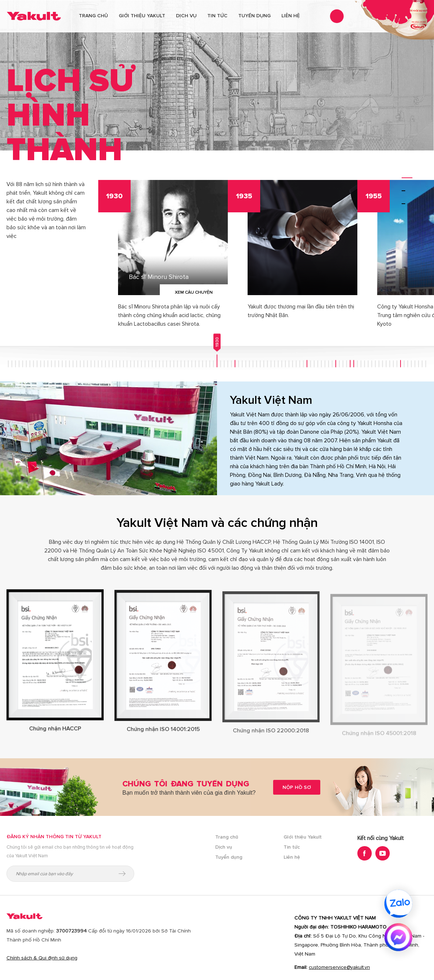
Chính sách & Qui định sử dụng (42, 958)
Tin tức (217, 16)
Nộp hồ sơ (297, 787)
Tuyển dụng (254, 16)
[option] (163, 262)
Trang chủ (93, 16)
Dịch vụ (186, 16)
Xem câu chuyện (194, 292)
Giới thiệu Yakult (142, 16)
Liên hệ (291, 16)
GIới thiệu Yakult (303, 837)
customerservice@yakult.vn (339, 967)
